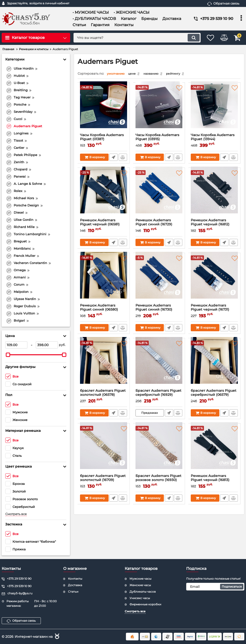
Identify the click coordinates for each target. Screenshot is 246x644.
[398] (47, 345)
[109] (16, 345)
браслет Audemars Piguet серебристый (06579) (214, 396)
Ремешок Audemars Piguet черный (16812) (214, 226)
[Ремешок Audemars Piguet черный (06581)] (104, 195)
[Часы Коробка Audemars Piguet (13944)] (214, 110)
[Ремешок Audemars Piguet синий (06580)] (104, 281)
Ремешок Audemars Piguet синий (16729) (159, 226)
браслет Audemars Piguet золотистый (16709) (104, 481)
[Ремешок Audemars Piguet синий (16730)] (159, 281)
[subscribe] (215, 587)
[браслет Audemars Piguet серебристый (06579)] (214, 366)
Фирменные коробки (145, 604)
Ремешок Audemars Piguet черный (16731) (214, 311)
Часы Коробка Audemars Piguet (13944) (214, 140)
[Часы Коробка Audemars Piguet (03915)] (159, 110)
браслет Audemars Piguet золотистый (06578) (104, 396)
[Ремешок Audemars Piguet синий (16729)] (159, 195)
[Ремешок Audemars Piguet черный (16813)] (214, 451)
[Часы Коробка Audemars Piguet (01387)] (104, 110)
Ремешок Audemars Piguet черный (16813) (214, 481)
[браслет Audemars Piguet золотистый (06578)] (104, 366)
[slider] (8, 355)
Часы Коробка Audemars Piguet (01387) (104, 140)
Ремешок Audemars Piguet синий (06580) (104, 311)
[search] (132, 38)
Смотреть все (16, 514)
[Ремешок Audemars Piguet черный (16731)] (214, 281)
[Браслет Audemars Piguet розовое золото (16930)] (159, 451)
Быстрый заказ (113, 158)
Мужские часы (140, 579)
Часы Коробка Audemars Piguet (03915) (159, 140)
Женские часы (140, 585)
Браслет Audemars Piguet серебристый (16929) (159, 396)
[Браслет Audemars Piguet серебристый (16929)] (159, 366)
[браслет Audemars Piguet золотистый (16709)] (104, 451)
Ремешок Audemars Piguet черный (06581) (104, 226)
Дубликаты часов (143, 592)
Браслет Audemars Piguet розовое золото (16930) (159, 481)
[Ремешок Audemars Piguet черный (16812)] (214, 195)
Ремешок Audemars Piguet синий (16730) (159, 311)
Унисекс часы (140, 598)
